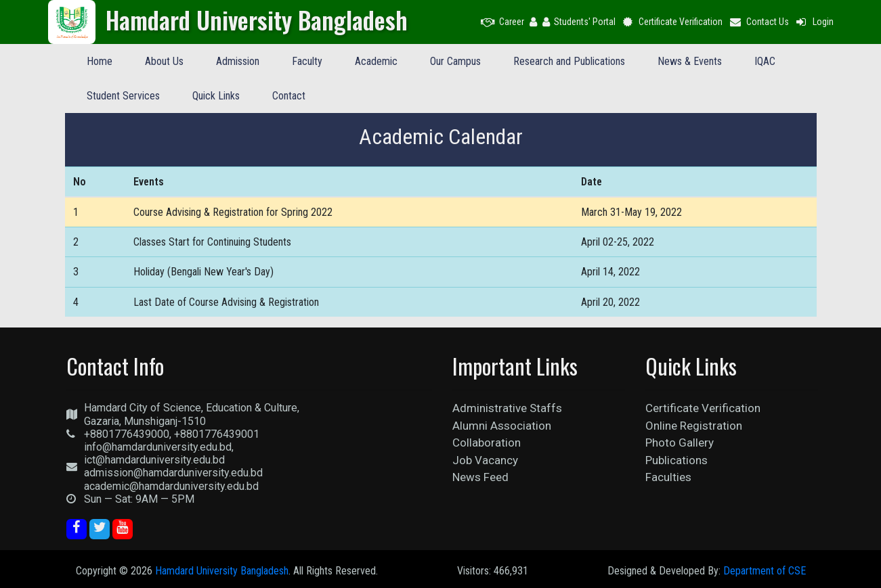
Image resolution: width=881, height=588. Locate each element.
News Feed (480, 477)
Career (502, 22)
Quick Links (216, 96)
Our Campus (455, 61)
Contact (289, 96)
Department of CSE (765, 571)
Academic (376, 61)
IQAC (765, 61)
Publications (676, 460)
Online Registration (694, 426)
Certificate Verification (672, 22)
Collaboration (487, 443)
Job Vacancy (485, 460)
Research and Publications (569, 61)
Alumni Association (502, 426)
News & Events (690, 61)
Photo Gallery (680, 443)
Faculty (307, 61)
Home (100, 61)
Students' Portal (579, 22)
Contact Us (758, 22)
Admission (238, 61)
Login (814, 22)
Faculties (668, 477)
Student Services (123, 96)
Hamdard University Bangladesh (222, 571)
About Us (164, 61)
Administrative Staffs (507, 408)
